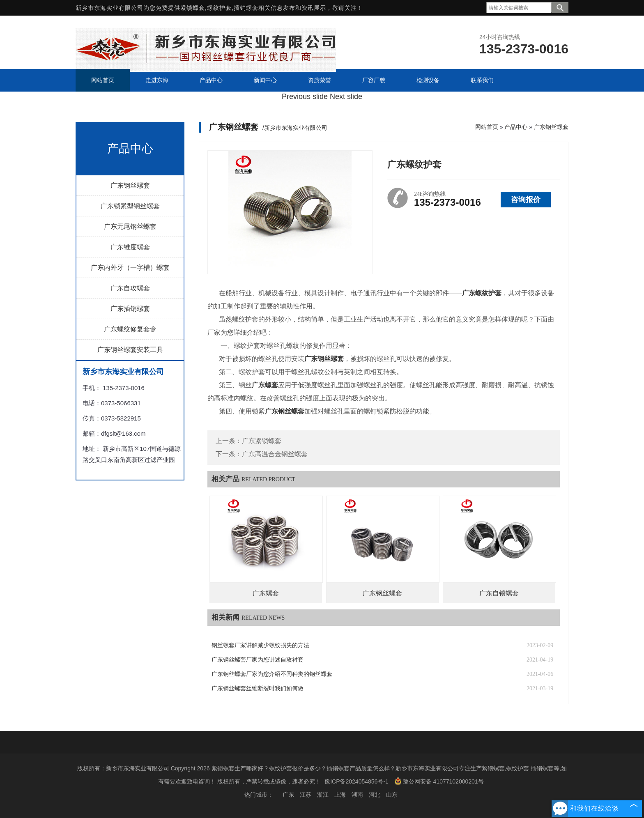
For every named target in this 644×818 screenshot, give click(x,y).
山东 (392, 795)
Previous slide (305, 97)
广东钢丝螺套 (130, 185)
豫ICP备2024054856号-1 (356, 781)
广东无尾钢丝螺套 (130, 226)
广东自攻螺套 (130, 288)
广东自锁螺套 (499, 593)
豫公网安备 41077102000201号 (439, 781)
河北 (375, 795)
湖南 (357, 795)
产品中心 (516, 127)
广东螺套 (266, 593)
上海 (340, 795)
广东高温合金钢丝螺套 (275, 454)
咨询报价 (526, 200)
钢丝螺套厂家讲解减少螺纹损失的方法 (260, 645)
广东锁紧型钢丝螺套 (130, 206)
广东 (288, 795)
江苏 (306, 795)
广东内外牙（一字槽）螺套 (130, 268)
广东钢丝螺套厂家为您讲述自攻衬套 (258, 660)
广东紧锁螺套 (262, 441)
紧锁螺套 (193, 8)
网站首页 (487, 127)
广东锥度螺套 (130, 247)
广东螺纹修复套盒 (130, 329)
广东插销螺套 (130, 309)
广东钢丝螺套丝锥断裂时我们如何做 (258, 688)
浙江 (323, 795)
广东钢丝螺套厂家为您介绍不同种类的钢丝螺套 (272, 674)
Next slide (346, 97)
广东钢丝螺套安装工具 (130, 350)
